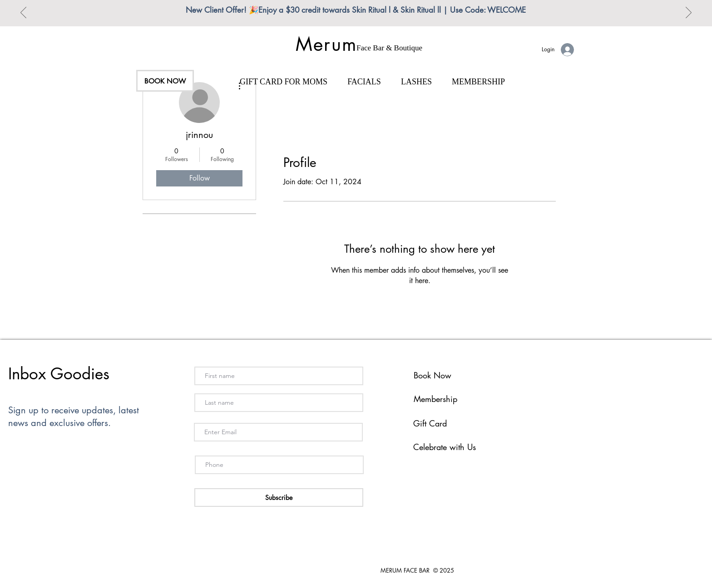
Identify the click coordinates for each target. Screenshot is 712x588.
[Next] (689, 13)
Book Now (433, 375)
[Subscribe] (279, 497)
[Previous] (23, 13)
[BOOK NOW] (165, 81)
